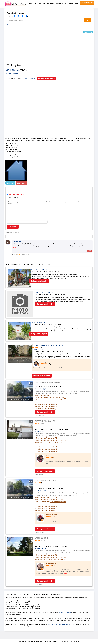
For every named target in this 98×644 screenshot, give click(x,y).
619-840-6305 (41, 491)
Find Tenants (38, 3)
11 (29, 399)
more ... (15, 248)
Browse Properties (49, 3)
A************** (17, 242)
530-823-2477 (41, 431)
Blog (30, 3)
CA (18, 70)
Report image (21, 183)
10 (27, 399)
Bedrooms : (10, 16)
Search (88, 20)
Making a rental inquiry (47, 79)
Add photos (10, 183)
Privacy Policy (64, 641)
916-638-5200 (41, 389)
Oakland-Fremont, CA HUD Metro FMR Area (61, 624)
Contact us (75, 641)
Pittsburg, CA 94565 (65, 613)
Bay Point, (11, 70)
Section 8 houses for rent (14, 25)
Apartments (60, 3)
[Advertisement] (49, 49)
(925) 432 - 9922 (42, 349)
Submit (13, 227)
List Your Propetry (87, 3)
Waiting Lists (69, 3)
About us (48, 641)
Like (14, 254)
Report (89, 251)
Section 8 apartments (14, 23)
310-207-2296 (41, 548)
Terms (55, 641)
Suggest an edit (88, 32)
